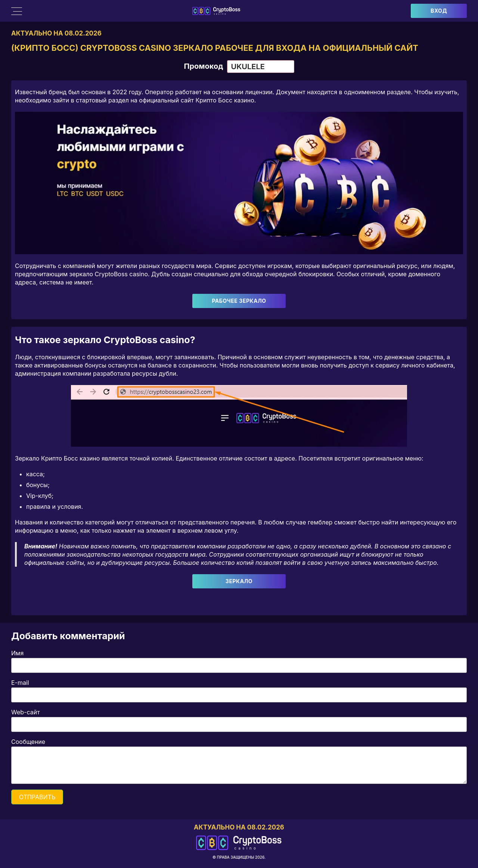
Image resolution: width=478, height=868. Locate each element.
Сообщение (28, 742)
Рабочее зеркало (239, 301)
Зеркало (239, 581)
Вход (439, 11)
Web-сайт (26, 712)
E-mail (20, 683)
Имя (17, 653)
